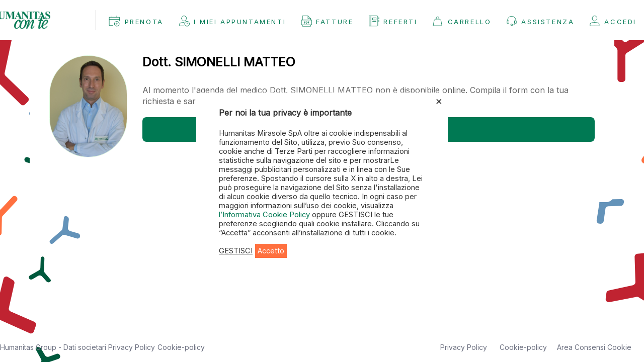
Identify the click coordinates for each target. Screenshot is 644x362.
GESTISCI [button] (236, 251)
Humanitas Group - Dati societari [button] (54, 347)
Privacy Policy (132, 347)
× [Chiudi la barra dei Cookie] (439, 101)
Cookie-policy (181, 347)
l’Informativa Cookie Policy (265, 215)
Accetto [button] (271, 251)
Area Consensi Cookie (594, 347)
